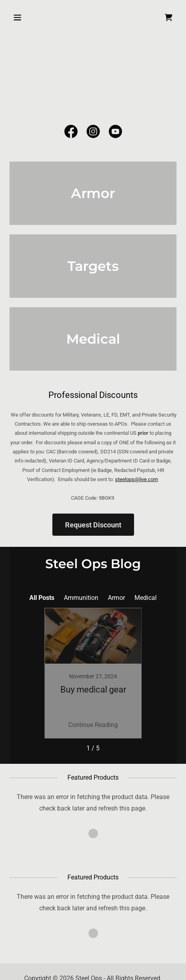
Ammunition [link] (81, 598)
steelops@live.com (136, 479)
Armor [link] (116, 598)
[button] (22, 17)
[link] (169, 17)
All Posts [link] (42, 598)
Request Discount (93, 525)
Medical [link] (146, 598)
